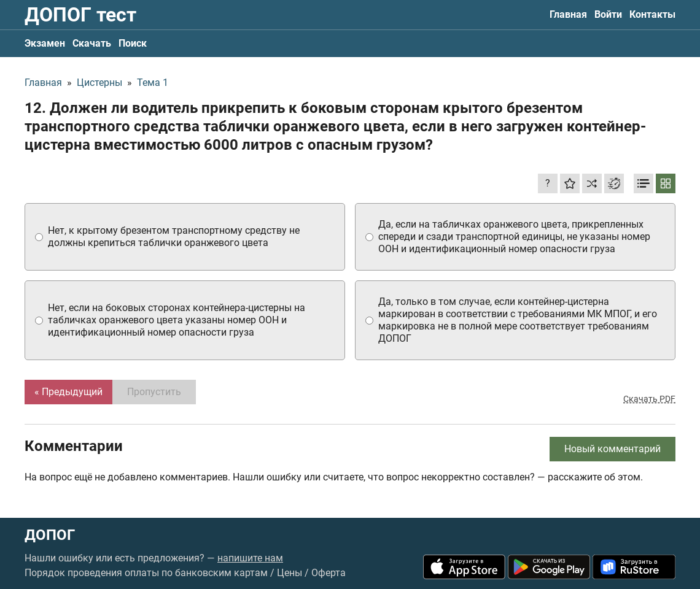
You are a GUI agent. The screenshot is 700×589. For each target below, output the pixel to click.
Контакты (652, 14)
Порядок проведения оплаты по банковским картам (146, 573)
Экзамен (45, 43)
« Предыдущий (68, 392)
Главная (568, 14)
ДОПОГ (50, 535)
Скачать (92, 43)
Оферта (329, 573)
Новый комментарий (612, 449)
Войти (608, 14)
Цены (290, 573)
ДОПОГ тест (80, 15)
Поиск (133, 43)
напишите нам (250, 558)
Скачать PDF (649, 399)
